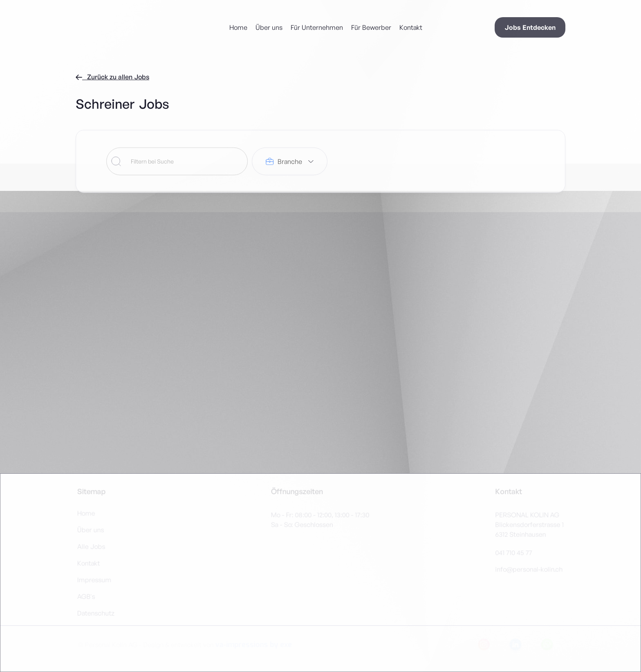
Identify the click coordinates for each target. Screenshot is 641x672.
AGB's (87, 596)
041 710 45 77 (513, 553)
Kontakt (411, 27)
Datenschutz (96, 613)
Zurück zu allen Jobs (112, 77)
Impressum (95, 580)
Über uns (269, 27)
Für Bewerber (371, 27)
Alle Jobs (92, 547)
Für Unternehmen (317, 27)
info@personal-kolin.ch (528, 569)
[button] (290, 163)
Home (238, 27)
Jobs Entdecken (530, 27)
